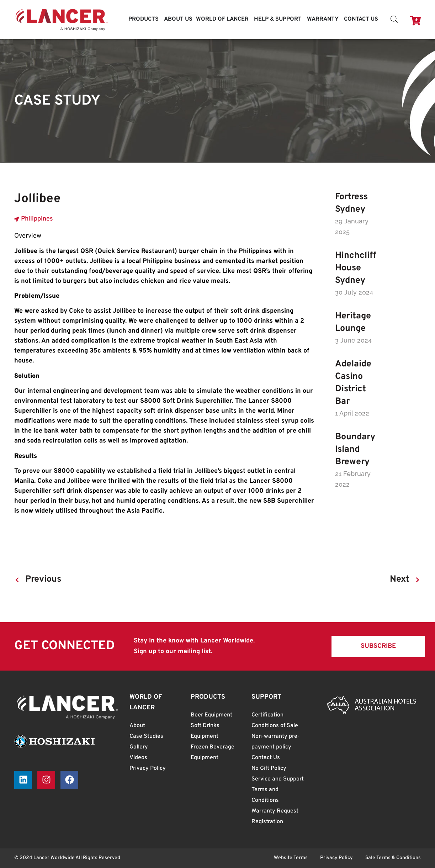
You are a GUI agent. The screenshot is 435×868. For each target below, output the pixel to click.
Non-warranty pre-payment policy (275, 742)
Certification (267, 715)
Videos (138, 758)
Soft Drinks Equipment (205, 731)
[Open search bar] (394, 19)
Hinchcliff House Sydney (356, 268)
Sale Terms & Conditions (393, 858)
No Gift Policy (269, 768)
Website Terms (291, 858)
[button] (378, 646)
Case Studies (146, 736)
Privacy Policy (148, 768)
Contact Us (266, 758)
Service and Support (278, 779)
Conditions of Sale (275, 726)
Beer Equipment (211, 715)
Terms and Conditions (265, 795)
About (137, 726)
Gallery (139, 747)
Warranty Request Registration (275, 816)
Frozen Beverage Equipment (213, 752)
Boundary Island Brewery (355, 450)
